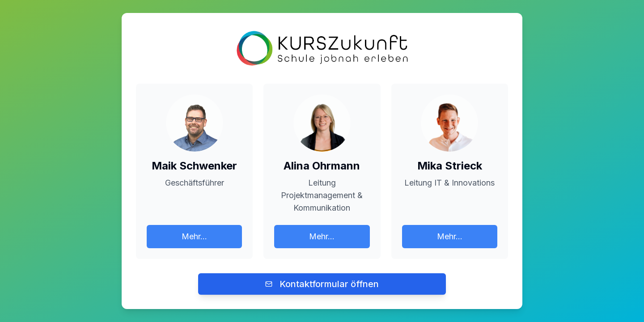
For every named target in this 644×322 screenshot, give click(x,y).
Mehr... (194, 236)
